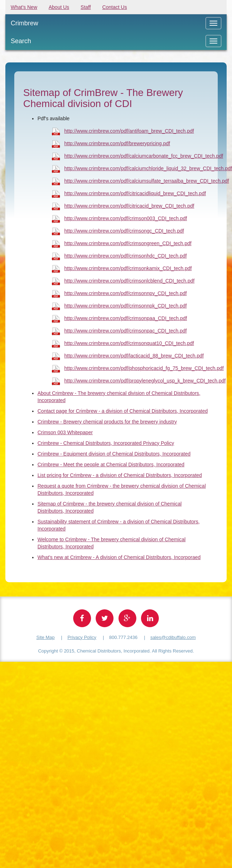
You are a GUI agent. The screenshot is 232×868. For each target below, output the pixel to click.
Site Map (46, 637)
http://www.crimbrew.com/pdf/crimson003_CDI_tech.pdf (126, 218)
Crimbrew (24, 23)
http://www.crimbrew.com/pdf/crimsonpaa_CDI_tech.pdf (126, 318)
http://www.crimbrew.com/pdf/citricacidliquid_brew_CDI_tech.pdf (135, 193)
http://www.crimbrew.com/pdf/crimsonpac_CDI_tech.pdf (125, 331)
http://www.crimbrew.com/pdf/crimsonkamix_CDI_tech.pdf (128, 268)
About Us (59, 7)
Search (21, 41)
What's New (24, 7)
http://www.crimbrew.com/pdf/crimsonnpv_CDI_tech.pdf (125, 293)
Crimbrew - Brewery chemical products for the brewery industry (107, 422)
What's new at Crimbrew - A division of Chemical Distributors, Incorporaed (119, 557)
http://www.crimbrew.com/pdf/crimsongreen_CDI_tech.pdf (128, 243)
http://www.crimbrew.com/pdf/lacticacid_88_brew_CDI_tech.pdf (134, 356)
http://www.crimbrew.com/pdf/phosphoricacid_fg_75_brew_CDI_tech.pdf (144, 368)
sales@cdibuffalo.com (173, 637)
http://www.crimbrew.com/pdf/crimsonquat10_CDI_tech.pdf (129, 343)
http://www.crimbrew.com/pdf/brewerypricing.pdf (117, 143)
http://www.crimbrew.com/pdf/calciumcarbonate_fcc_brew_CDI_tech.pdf (144, 156)
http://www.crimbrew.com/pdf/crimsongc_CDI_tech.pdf (124, 231)
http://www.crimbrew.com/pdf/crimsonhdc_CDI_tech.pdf (125, 256)
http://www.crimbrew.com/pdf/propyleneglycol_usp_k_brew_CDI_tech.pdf (145, 381)
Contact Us (114, 7)
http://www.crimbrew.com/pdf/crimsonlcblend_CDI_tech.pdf (129, 281)
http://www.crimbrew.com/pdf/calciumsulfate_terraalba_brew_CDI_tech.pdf (147, 181)
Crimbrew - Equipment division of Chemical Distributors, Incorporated (114, 454)
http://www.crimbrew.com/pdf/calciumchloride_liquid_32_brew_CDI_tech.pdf (148, 168)
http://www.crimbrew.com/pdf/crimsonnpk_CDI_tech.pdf (125, 306)
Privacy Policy (82, 637)
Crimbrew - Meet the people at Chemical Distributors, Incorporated (111, 465)
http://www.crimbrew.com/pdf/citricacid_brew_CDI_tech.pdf (129, 206)
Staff (86, 7)
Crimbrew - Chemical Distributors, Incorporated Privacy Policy (106, 443)
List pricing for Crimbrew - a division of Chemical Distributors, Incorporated (120, 475)
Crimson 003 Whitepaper (65, 432)
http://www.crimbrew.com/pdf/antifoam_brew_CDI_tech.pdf (129, 131)
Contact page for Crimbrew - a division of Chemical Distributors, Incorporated (123, 411)
